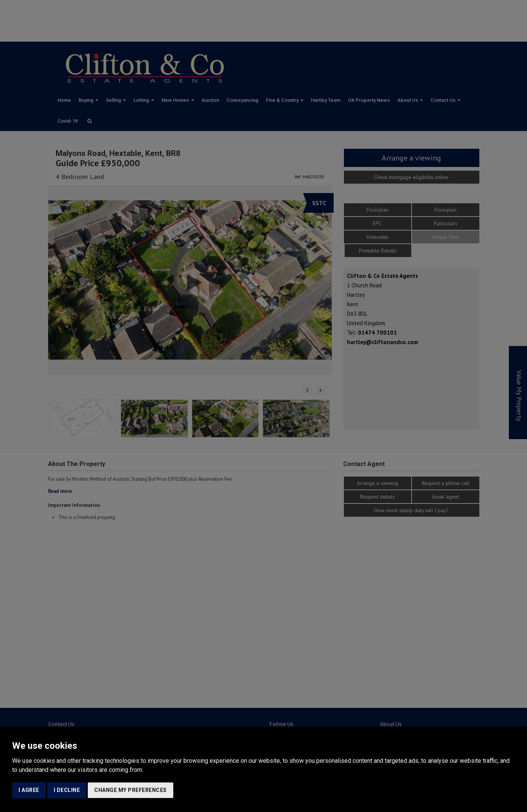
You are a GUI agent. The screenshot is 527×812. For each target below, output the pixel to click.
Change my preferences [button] (131, 790)
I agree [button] (29, 790)
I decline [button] (67, 790)
